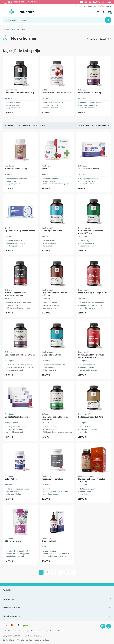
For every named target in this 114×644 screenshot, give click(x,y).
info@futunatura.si (102, 6)
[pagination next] (73, 572)
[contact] (99, 12)
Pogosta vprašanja (83, 6)
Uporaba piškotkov (25, 640)
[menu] (5, 12)
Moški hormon (20, 30)
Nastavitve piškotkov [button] (42, 640)
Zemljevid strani (9, 640)
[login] (104, 12)
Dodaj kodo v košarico (97, 2)
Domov (7, 30)
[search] (57, 20)
